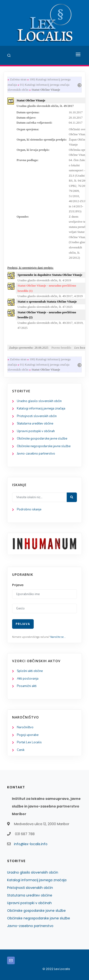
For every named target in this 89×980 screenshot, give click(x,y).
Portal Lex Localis (29, 742)
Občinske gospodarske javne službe (42, 439)
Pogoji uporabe (28, 735)
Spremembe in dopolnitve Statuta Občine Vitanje (50, 275)
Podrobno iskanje (29, 509)
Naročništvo (25, 727)
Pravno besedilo (61, 348)
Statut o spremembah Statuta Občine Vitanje (47, 301)
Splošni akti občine (30, 671)
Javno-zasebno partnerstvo (36, 454)
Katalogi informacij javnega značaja (41, 409)
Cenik (21, 750)
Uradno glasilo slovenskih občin (39, 401)
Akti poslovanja (28, 679)
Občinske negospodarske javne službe (44, 446)
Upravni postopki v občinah (36, 431)
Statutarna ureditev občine (35, 424)
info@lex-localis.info (31, 844)
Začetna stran (18, 79)
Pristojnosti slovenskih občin (37, 416)
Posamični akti (27, 686)
